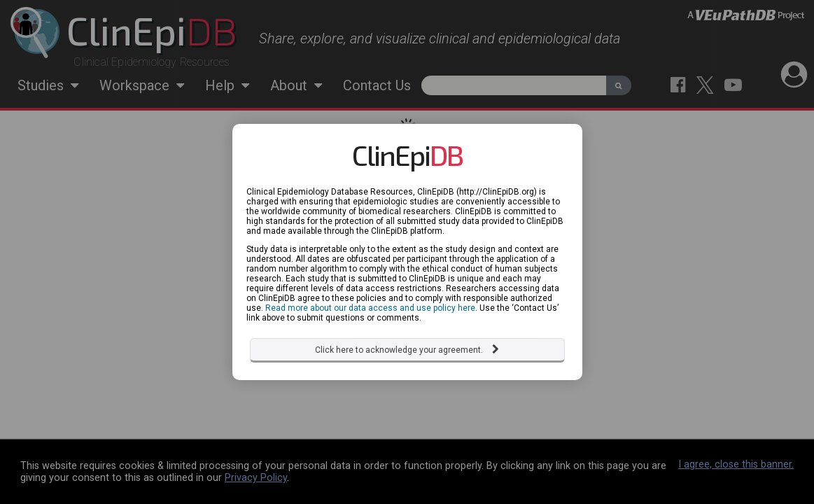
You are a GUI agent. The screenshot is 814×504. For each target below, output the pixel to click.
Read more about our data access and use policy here (370, 308)
